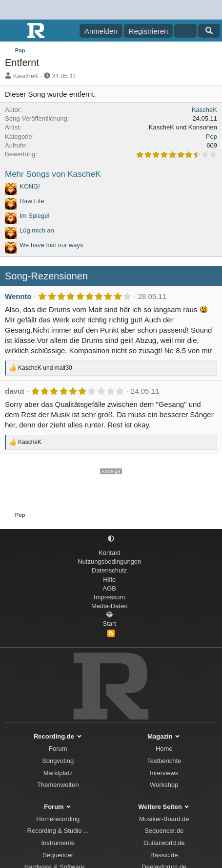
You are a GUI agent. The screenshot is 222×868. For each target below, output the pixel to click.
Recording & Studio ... (58, 831)
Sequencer (58, 855)
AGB (110, 588)
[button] (111, 539)
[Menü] (13, 31)
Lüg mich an (37, 230)
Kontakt (109, 553)
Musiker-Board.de (164, 819)
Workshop (164, 785)
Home (164, 749)
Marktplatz (58, 773)
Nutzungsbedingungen (109, 561)
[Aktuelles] (185, 31)
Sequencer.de (164, 831)
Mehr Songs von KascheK (53, 174)
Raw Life (32, 201)
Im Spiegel (34, 216)
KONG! (30, 186)
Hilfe (109, 580)
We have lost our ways (51, 245)
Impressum (109, 597)
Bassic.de (164, 855)
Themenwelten (58, 785)
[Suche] (209, 31)
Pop (212, 137)
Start (110, 624)
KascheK (26, 76)
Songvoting (58, 761)
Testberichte (164, 761)
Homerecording (58, 819)
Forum (58, 749)
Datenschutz (109, 570)
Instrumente (58, 843)
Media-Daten (109, 606)
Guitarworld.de (164, 843)
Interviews (164, 773)
